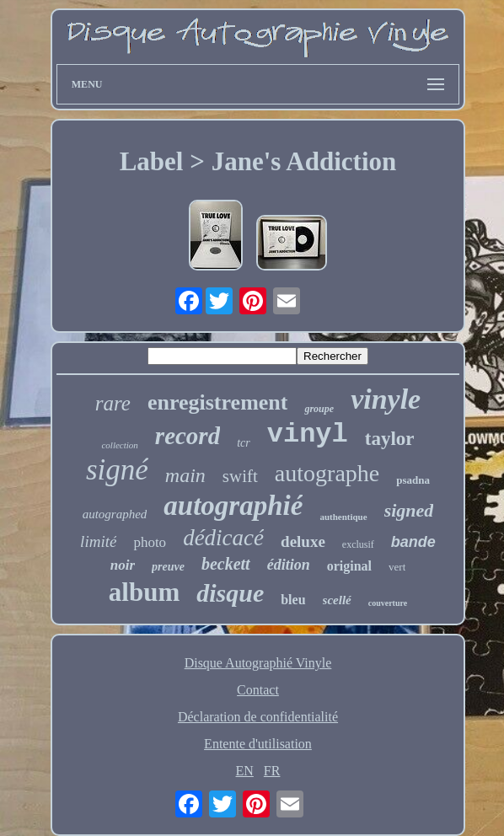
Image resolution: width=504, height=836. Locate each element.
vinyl (308, 434)
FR (272, 771)
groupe (319, 409)
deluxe (303, 541)
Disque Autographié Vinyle (258, 663)
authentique (343, 517)
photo (150, 542)
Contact (258, 690)
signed (409, 510)
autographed (115, 514)
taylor (390, 439)
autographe (327, 473)
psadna (413, 480)
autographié (233, 506)
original (349, 566)
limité (98, 541)
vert (397, 567)
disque (230, 593)
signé (117, 470)
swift (240, 476)
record (188, 436)
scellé (337, 600)
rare (113, 403)
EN (245, 771)
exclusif (358, 544)
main (185, 475)
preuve (168, 567)
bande (413, 542)
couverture (388, 603)
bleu (293, 600)
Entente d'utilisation (258, 744)
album (144, 592)
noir (123, 565)
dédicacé (223, 538)
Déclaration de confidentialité (258, 717)
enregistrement (218, 402)
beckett (226, 564)
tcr (244, 443)
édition (289, 565)
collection (119, 445)
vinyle (386, 399)
